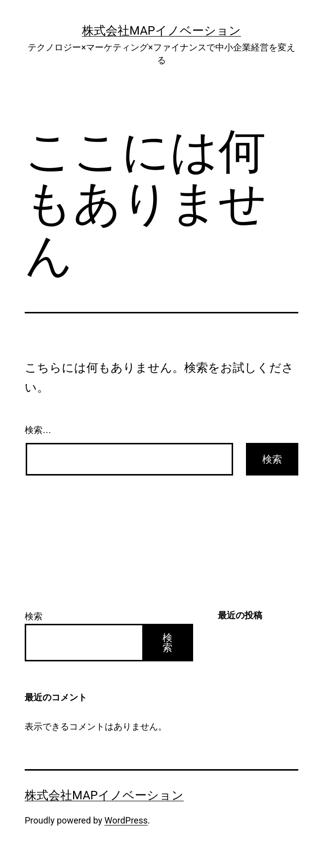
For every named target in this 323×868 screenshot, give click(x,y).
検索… (38, 430)
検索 (34, 616)
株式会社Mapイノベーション (161, 31)
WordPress (126, 820)
